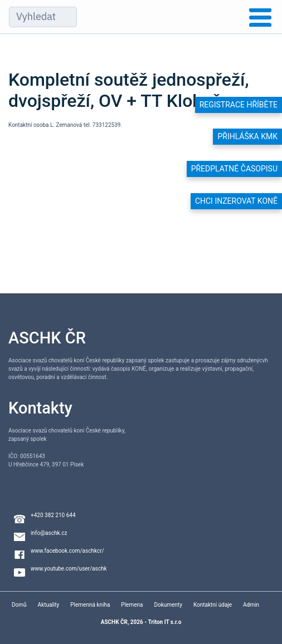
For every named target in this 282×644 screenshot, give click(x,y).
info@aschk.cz (49, 533)
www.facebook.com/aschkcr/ (67, 551)
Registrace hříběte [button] (239, 105)
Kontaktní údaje (213, 605)
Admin (251, 605)
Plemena (132, 605)
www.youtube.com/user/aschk (69, 569)
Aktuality (49, 605)
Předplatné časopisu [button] (234, 169)
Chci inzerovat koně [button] (236, 201)
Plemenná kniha (90, 605)
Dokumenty (168, 605)
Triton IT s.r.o (164, 622)
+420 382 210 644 (53, 515)
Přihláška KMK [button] (247, 136)
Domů (19, 605)
